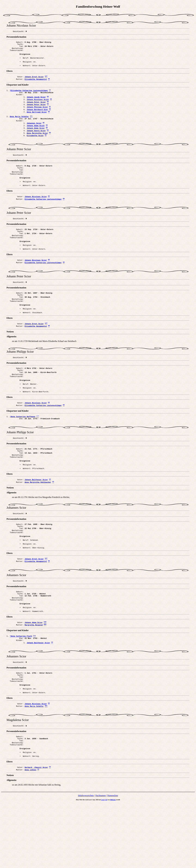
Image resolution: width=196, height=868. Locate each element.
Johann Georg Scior (36, 143)
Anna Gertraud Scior (37, 121)
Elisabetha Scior (35, 149)
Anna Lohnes (30, 835)
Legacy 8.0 (104, 865)
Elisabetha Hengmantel (36, 84)
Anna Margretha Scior (37, 146)
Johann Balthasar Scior (36, 521)
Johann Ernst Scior (34, 81)
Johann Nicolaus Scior (38, 106)
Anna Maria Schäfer (34, 766)
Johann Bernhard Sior (37, 118)
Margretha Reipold (34, 677)
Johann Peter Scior (36, 109)
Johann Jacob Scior (36, 103)
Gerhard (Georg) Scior (36, 832)
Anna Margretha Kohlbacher (38, 524)
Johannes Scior (34, 134)
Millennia (113, 865)
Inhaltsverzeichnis (86, 861)
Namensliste (113, 861)
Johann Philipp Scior (37, 115)
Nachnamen (100, 861)
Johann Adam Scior (36, 137)
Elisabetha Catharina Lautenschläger (43, 218)
